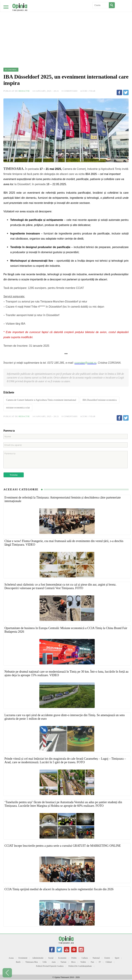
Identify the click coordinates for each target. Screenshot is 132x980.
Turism (63, 962)
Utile (45, 962)
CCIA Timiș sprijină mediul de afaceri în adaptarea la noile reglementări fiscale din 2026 (59, 889)
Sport (117, 958)
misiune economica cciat (18, 408)
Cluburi (109, 962)
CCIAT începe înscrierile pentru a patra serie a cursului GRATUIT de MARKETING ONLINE (63, 846)
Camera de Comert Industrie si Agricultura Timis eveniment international (41, 400)
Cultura (85, 958)
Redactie (24, 91)
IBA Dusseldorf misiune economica (100, 400)
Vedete (83, 962)
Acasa (11, 958)
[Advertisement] (66, 26)
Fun (92, 962)
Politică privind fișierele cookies (50, 966)
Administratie (38, 958)
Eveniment (23, 958)
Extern (107, 958)
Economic (62, 958)
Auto (54, 962)
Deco (73, 962)
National (96, 958)
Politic (74, 958)
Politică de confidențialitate (80, 966)
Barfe (18, 962)
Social (51, 958)
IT (100, 962)
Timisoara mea (32, 962)
